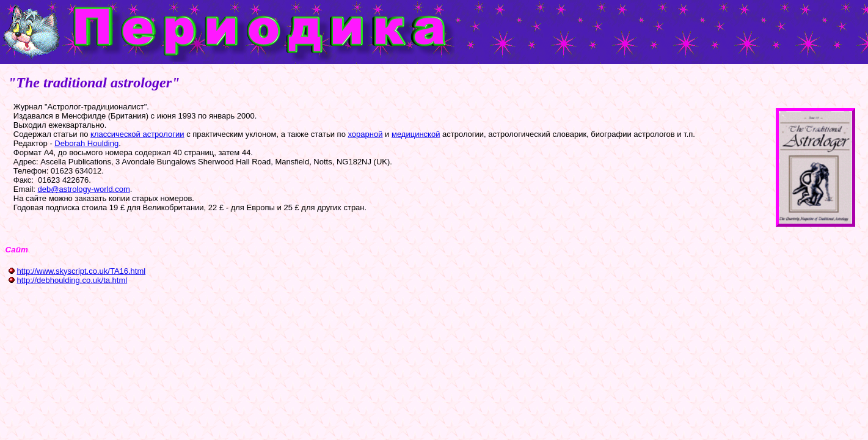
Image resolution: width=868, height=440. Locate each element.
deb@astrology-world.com (84, 189)
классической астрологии (137, 134)
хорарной (366, 134)
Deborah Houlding (86, 143)
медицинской (416, 134)
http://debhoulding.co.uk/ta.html (72, 280)
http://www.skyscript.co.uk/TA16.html (81, 271)
